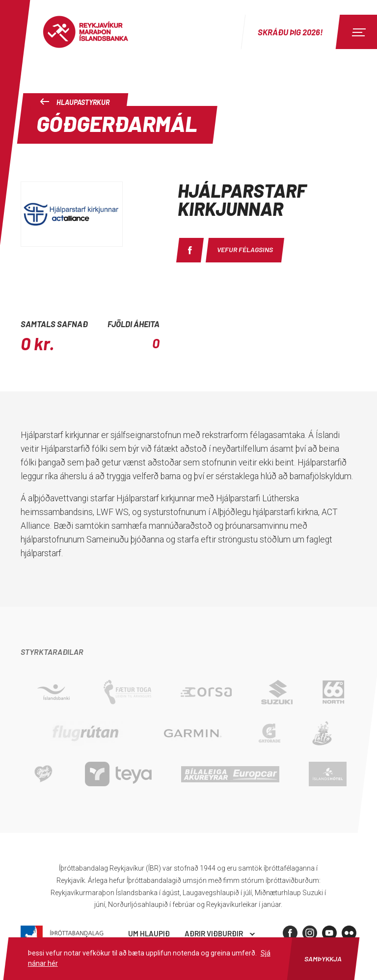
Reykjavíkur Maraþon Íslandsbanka (96, 32)
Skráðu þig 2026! (290, 32)
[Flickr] (349, 933)
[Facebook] (290, 933)
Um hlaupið (149, 933)
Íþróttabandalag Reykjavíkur (62, 937)
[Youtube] (329, 933)
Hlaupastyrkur (75, 102)
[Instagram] (310, 933)
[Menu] (357, 32)
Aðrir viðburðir (214, 933)
